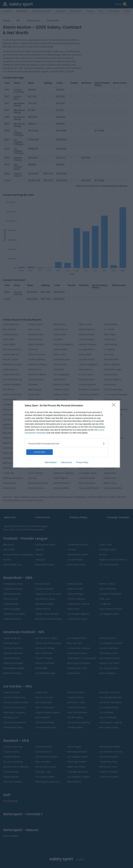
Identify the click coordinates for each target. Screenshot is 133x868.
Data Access (66, 462)
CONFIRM (39, 452)
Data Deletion (51, 462)
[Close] (115, 406)
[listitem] (66, 444)
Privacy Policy (82, 462)
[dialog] (66, 434)
